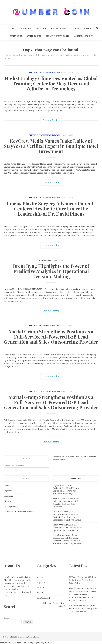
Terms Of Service (82, 28)
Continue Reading (51, 120)
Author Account (83, 36)
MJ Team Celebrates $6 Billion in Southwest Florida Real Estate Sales (83, 580)
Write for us (34, 36)
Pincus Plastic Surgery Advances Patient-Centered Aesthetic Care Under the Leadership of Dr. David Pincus (51, 208)
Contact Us (16, 36)
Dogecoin (8, 491)
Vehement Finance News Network (45, 73)
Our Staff (41, 28)
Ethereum (8, 496)
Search (7, 618)
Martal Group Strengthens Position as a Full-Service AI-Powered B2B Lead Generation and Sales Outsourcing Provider (51, 337)
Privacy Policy (59, 28)
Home (13, 28)
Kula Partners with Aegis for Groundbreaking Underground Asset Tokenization (83, 608)
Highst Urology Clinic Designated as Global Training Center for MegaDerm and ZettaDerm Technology (51, 83)
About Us (26, 28)
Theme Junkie (34, 637)
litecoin (7, 501)
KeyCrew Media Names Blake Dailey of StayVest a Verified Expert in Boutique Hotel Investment (51, 146)
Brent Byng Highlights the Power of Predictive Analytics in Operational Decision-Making (51, 271)
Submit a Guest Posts (58, 36)
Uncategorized (11, 506)
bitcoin (7, 486)
